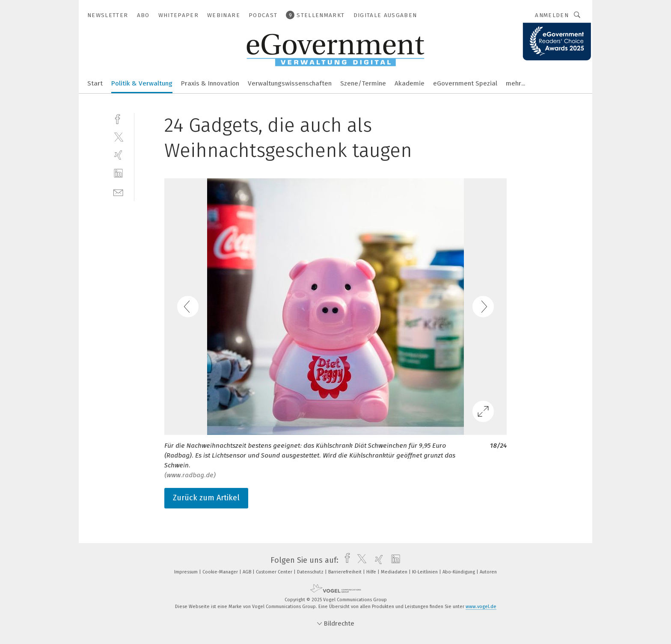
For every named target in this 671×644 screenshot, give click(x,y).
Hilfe (372, 572)
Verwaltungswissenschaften (290, 83)
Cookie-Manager (221, 572)
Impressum (187, 572)
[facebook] (118, 118)
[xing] (118, 155)
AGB (248, 572)
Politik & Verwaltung (142, 83)
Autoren (488, 572)
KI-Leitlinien (426, 572)
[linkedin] (118, 173)
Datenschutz (311, 572)
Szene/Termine (363, 83)
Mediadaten (395, 572)
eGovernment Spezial (465, 83)
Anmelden (552, 15)
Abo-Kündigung (459, 572)
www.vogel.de (481, 607)
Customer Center (275, 572)
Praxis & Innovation (210, 83)
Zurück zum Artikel (206, 498)
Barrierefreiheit (346, 572)
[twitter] (118, 137)
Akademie (410, 83)
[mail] (118, 192)
